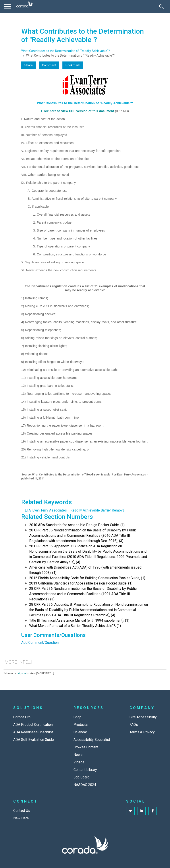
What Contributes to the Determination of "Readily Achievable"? (66, 51)
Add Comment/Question (40, 643)
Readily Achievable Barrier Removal (98, 510)
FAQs (134, 725)
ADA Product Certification (33, 725)
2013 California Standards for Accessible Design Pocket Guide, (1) (81, 583)
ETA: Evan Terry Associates (46, 510)
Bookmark (73, 65)
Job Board (81, 777)
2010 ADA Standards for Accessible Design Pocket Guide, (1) (77, 525)
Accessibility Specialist (92, 740)
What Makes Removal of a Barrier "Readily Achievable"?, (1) (75, 626)
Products (81, 725)
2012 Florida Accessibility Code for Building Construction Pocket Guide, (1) (87, 578)
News (78, 755)
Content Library (85, 770)
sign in (22, 673)
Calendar (80, 732)
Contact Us (22, 811)
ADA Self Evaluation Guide (34, 740)
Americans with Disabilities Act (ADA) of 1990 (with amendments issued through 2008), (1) (85, 570)
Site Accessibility (143, 717)
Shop (77, 717)
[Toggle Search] (161, 6)
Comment (49, 65)
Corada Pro (22, 717)
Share (29, 65)
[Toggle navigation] (8, 6)
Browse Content (86, 747)
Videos (79, 762)
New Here (21, 818)
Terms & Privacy (142, 732)
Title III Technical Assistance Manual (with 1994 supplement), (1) (79, 620)
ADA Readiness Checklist (33, 732)
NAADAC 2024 (85, 785)
